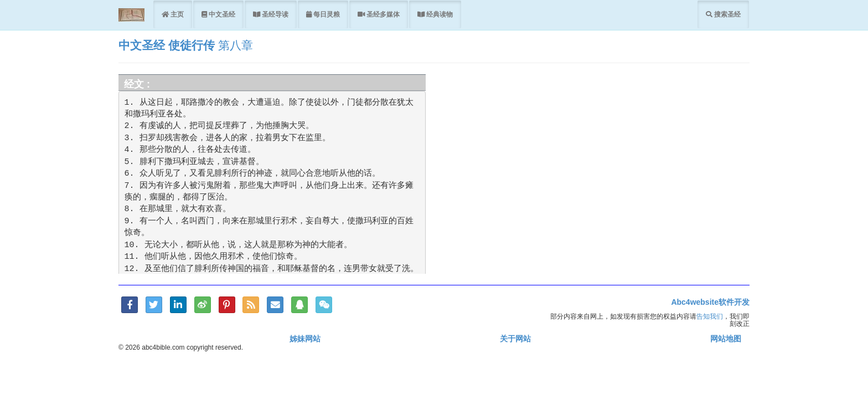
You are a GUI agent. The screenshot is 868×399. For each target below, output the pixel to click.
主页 (176, 14)
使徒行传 (192, 45)
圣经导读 (274, 14)
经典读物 (439, 14)
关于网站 (515, 339)
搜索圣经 (727, 14)
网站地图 (726, 339)
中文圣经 (221, 14)
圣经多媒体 (382, 14)
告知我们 (710, 316)
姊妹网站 (305, 339)
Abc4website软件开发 (710, 302)
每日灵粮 (326, 14)
